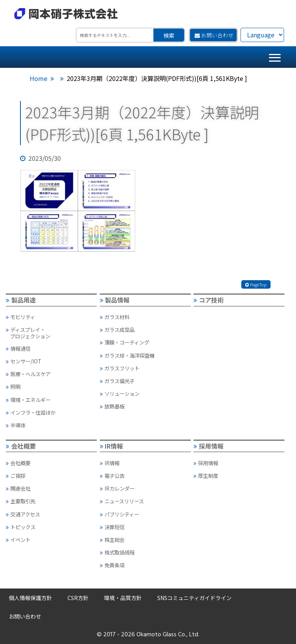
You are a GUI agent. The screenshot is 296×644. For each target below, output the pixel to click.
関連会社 (18, 488)
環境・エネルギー (28, 400)
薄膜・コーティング (124, 342)
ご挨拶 (16, 476)
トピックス (21, 527)
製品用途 (21, 300)
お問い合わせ (214, 35)
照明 (13, 387)
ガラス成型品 (117, 330)
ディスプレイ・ (51, 333)
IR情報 (112, 446)
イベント (18, 540)
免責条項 (112, 565)
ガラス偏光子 (117, 381)
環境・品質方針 (123, 598)
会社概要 (21, 446)
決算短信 (112, 527)
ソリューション (120, 393)
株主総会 (112, 540)
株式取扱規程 (117, 552)
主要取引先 (21, 501)
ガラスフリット (120, 368)
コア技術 (209, 300)
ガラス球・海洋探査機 (127, 355)
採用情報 (209, 446)
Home (39, 78)
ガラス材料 (115, 317)
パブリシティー (119, 514)
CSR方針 (78, 598)
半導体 (16, 425)
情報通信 (18, 348)
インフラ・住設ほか (31, 412)
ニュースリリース (122, 501)
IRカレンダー (117, 488)
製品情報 (115, 300)
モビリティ (20, 317)
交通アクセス (23, 514)
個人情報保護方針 (30, 598)
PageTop (256, 284)
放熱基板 (112, 406)
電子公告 (112, 476)
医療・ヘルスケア (28, 374)
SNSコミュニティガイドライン (194, 598)
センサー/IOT (24, 361)
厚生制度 (206, 476)
